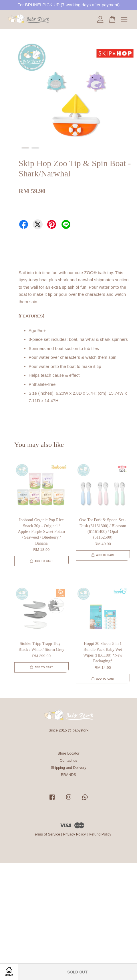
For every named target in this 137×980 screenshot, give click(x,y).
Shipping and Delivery (68, 768)
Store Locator (68, 753)
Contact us (68, 760)
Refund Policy (100, 834)
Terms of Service (46, 834)
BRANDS (68, 775)
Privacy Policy (74, 834)
